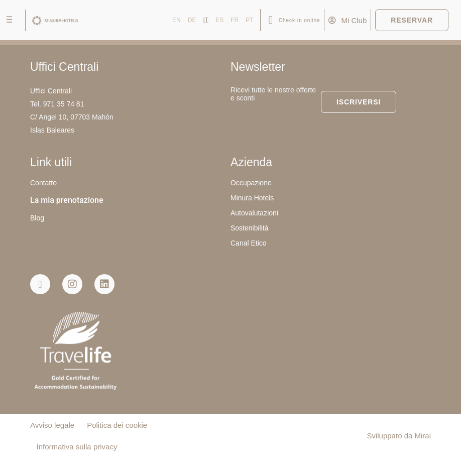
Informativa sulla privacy (77, 447)
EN (177, 20)
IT (206, 20)
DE (192, 20)
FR (235, 20)
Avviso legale (52, 425)
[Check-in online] (270, 20)
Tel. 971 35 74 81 (57, 104)
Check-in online (299, 20)
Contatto (43, 183)
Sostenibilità (250, 228)
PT (249, 20)
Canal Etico (249, 243)
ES (219, 20)
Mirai (423, 436)
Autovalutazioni (254, 213)
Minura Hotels (252, 198)
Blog (37, 218)
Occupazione (251, 183)
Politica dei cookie (117, 425)
